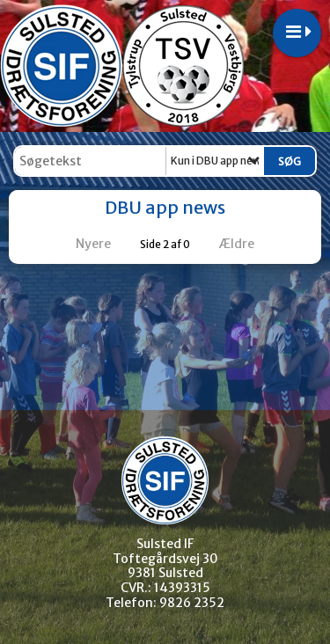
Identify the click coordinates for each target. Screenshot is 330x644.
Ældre (249, 244)
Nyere (83, 244)
